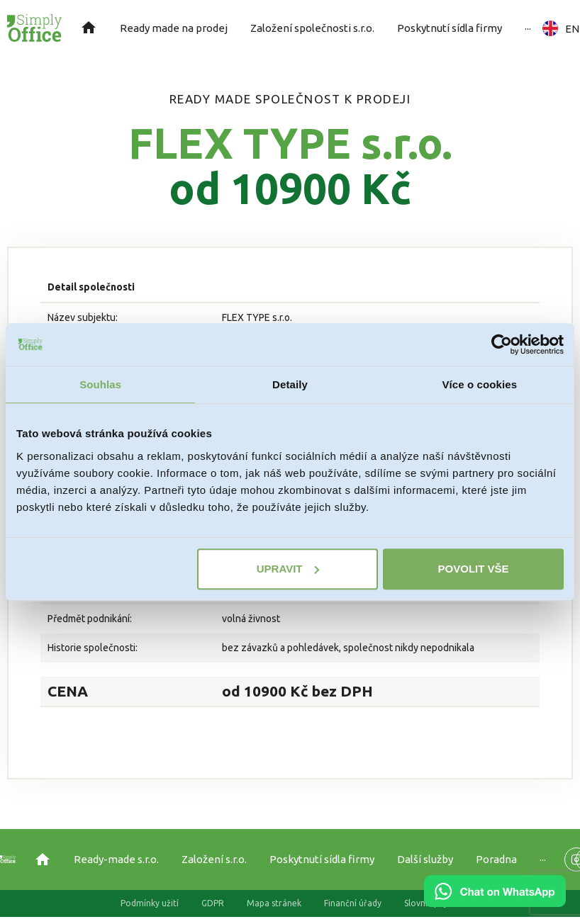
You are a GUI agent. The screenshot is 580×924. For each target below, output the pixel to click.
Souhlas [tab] (100, 384)
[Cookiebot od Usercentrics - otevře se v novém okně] (502, 344)
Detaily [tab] (290, 384)
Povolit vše (474, 569)
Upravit (288, 569)
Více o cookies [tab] (480, 384)
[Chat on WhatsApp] (495, 902)
